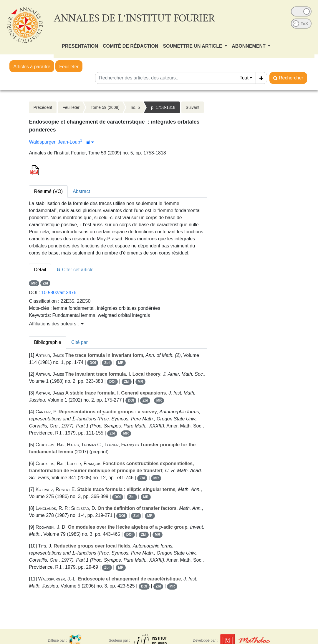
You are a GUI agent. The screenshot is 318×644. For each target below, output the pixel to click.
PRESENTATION (80, 46)
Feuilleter (69, 67)
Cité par (79, 342)
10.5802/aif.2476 (59, 293)
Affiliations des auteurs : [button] (56, 324)
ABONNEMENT (249, 46)
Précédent (43, 107)
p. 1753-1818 (163, 107)
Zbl (45, 283)
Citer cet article (75, 270)
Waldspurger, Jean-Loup (54, 142)
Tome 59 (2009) (105, 107)
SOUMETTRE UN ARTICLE (193, 46)
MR (34, 283)
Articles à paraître (32, 67)
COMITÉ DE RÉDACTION (130, 46)
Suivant (193, 107)
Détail (40, 270)
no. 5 (135, 107)
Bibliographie (48, 342)
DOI (93, 363)
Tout (244, 78)
